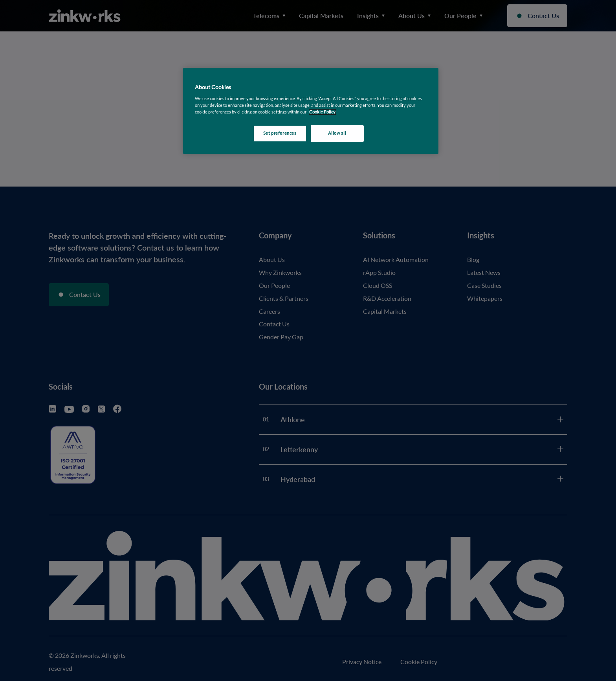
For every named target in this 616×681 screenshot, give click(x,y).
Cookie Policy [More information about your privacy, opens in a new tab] (322, 112)
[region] (311, 111)
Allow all (337, 133)
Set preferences (280, 133)
